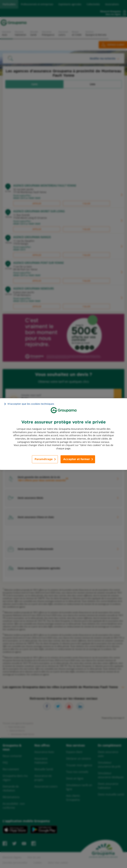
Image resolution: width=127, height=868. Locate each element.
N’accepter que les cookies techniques (31, 404)
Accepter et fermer (76, 459)
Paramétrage (44, 459)
